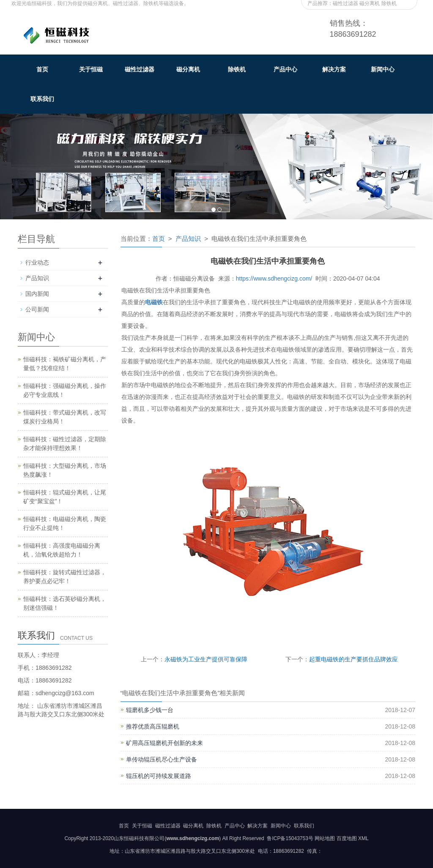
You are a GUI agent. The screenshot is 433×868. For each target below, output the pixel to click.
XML (363, 838)
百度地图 (347, 838)
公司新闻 (37, 309)
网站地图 (325, 838)
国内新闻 (37, 294)
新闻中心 (383, 69)
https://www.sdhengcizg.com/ (274, 278)
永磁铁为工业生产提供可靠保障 (206, 659)
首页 (42, 69)
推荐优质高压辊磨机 (153, 726)
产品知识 (188, 239)
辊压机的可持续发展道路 (159, 776)
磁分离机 (188, 69)
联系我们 (42, 99)
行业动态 (37, 262)
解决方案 (334, 69)
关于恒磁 (91, 69)
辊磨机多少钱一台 (150, 710)
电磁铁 (154, 302)
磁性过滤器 (140, 69)
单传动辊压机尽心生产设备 (162, 759)
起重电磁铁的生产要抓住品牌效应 (354, 659)
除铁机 (237, 69)
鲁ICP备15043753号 (289, 838)
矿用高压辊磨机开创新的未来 (164, 743)
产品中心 (285, 69)
